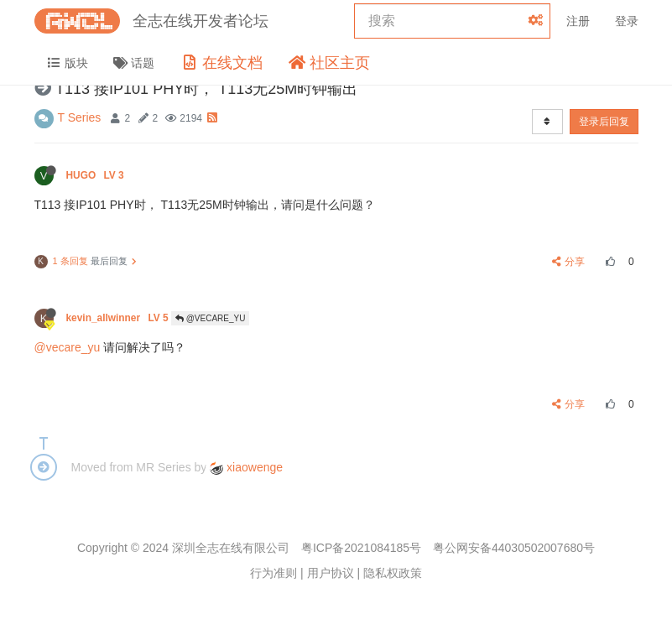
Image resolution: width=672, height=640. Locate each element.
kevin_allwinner (119, 318)
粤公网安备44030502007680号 (514, 548)
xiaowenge (246, 467)
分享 (568, 262)
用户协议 (331, 573)
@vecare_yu (68, 347)
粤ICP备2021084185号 (361, 548)
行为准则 (273, 573)
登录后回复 (604, 122)
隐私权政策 (393, 573)
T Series (80, 117)
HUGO (97, 175)
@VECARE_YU (211, 318)
